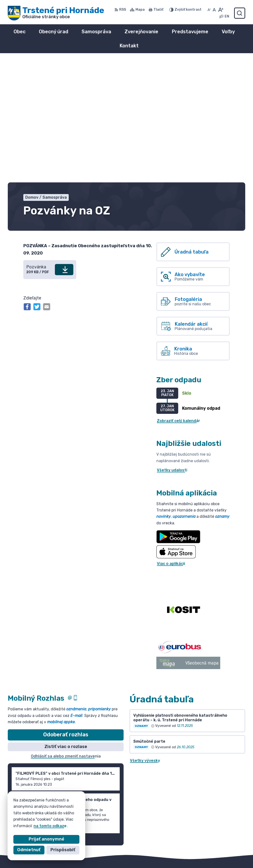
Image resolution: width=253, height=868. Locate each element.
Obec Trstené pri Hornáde (64, 781)
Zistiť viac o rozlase (66, 629)
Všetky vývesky (145, 643)
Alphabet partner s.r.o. (80, 776)
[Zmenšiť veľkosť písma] (209, 10)
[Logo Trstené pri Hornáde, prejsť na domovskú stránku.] (56, 13)
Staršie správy (26, 721)
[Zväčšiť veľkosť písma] (221, 10)
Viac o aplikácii (171, 446)
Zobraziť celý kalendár (178, 303)
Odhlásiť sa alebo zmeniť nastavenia (66, 639)
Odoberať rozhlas (66, 617)
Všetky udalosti (172, 353)
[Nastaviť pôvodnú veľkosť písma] (214, 10)
